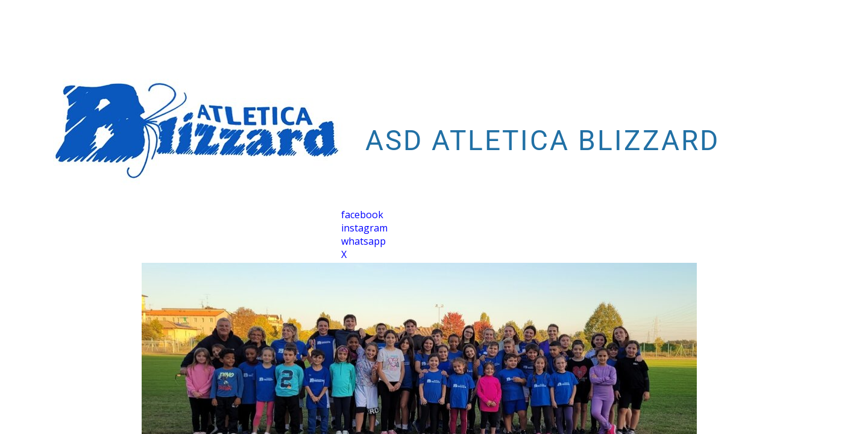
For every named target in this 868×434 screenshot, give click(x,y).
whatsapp (363, 241)
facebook (362, 215)
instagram (364, 228)
